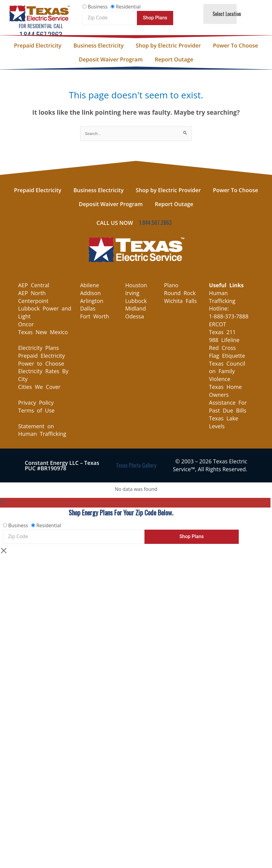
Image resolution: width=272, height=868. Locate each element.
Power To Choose (235, 45)
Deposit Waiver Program (111, 59)
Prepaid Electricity (38, 45)
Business (98, 7)
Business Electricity (99, 45)
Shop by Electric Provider (168, 45)
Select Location (227, 14)
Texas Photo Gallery (136, 465)
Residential (128, 7)
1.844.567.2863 (41, 35)
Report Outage (174, 59)
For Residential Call (41, 26)
